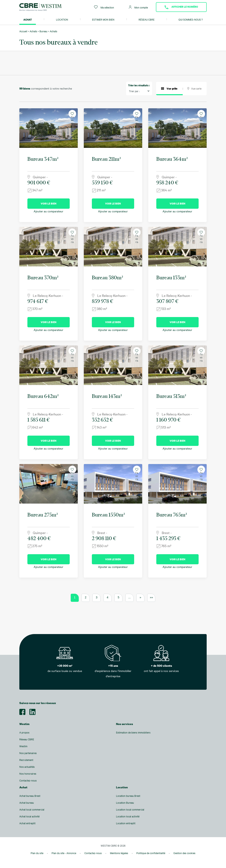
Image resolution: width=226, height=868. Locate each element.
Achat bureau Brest (30, 796)
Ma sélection (104, 7)
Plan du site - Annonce (64, 853)
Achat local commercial (32, 810)
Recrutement (26, 760)
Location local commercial (130, 810)
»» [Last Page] (151, 597)
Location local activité (128, 816)
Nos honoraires (28, 774)
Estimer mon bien (103, 20)
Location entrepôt (126, 823)
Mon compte (138, 7)
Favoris (72, 115)
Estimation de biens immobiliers (133, 732)
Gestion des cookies (184, 853)
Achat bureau (27, 803)
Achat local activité (29, 816)
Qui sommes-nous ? (191, 20)
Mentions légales (119, 853)
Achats (33, 31)
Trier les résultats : (139, 85)
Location (62, 20)
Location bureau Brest (128, 796)
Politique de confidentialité (151, 853)
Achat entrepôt (27, 823)
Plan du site (37, 853)
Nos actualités (27, 767)
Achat (28, 20)
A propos (24, 732)
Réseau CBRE (147, 20)
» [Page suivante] (140, 597)
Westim (23, 746)
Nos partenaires (28, 753)
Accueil (23, 31)
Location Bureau (125, 803)
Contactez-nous (28, 780)
